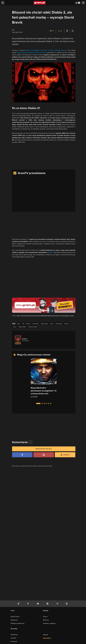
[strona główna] (40, 3)
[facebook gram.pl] (28, 604)
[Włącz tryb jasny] (78, 3)
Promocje (14, 641)
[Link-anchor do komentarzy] (52, 31)
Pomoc (45, 617)
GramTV (13, 638)
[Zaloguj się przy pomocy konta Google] (44, 455)
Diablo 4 (50, 252)
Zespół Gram (15, 617)
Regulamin (14, 620)
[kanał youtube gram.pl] (38, 604)
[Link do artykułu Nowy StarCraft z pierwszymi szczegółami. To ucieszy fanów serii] (44, 380)
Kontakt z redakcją (49, 623)
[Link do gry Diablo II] (25, 340)
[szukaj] (3, 3)
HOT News (14, 635)
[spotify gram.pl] (48, 604)
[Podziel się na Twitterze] (73, 31)
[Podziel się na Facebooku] (67, 31)
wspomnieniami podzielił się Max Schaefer (32, 53)
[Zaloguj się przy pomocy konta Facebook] (22, 455)
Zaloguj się (67, 455)
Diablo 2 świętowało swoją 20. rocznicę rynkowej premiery (46, 50)
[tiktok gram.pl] (19, 604)
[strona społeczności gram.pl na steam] (58, 604)
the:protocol (47, 638)
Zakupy (45, 635)
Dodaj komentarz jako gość (44, 449)
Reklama (46, 620)
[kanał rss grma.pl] (67, 604)
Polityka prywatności (18, 623)
